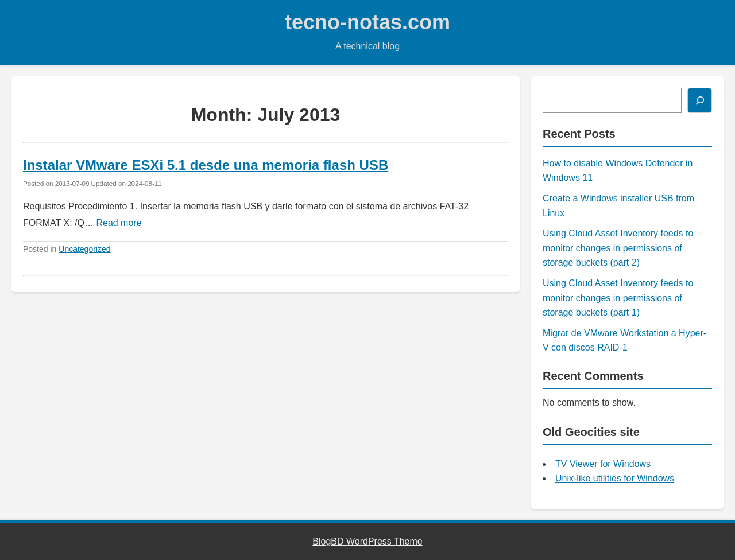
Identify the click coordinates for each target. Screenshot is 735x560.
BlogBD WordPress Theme (367, 541)
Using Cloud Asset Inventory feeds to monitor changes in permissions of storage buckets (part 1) (618, 298)
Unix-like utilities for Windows (615, 478)
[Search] (700, 100)
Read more (119, 223)
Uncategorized (84, 249)
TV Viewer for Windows (603, 464)
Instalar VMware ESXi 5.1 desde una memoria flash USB (206, 165)
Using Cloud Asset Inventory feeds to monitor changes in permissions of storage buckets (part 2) (618, 248)
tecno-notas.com (367, 22)
